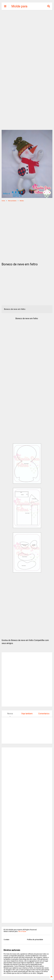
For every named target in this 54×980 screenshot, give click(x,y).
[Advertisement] (27, 41)
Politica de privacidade (35, 940)
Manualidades (12, 201)
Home (3, 201)
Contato (6, 940)
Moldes (22, 201)
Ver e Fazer (22, 931)
